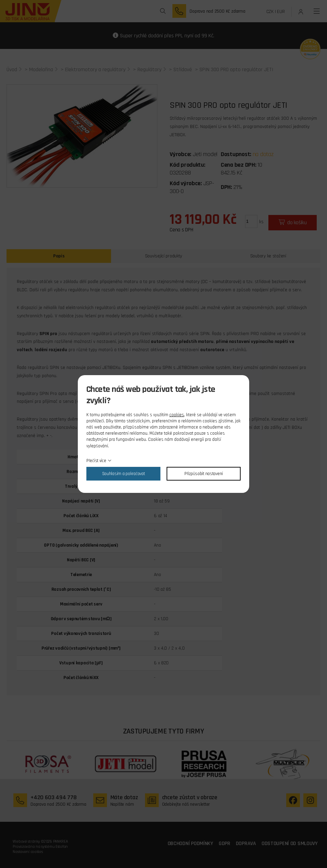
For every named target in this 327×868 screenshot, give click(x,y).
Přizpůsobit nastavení (204, 474)
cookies (177, 415)
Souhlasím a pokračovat (124, 474)
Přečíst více (96, 461)
